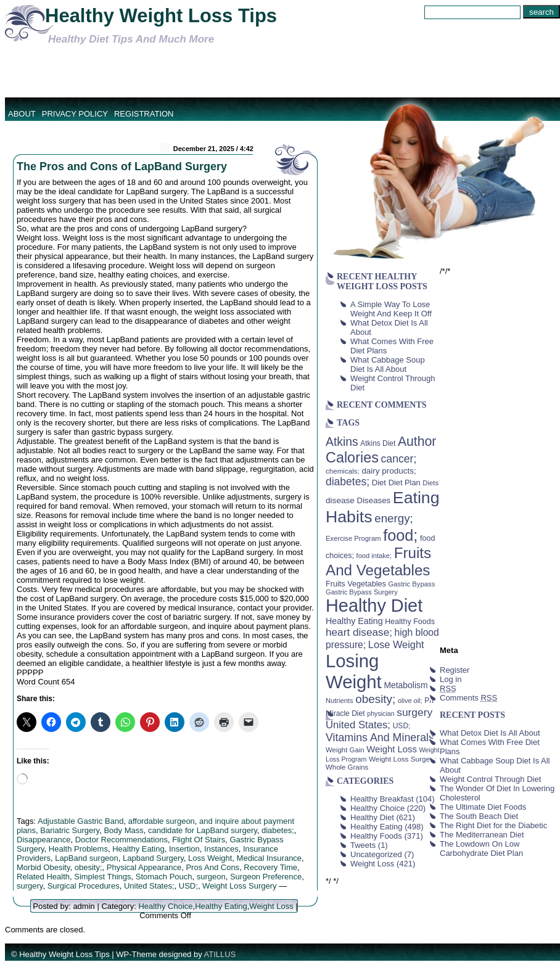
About (22, 114)
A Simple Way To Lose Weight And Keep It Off (391, 309)
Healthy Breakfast (382, 799)
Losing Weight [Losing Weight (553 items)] (354, 671)
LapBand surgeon (87, 858)
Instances (221, 849)
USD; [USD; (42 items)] (402, 726)
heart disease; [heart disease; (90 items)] (359, 632)
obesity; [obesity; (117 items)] (375, 699)
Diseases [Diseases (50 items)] (374, 500)
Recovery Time (270, 867)
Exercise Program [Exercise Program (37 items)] (353, 538)
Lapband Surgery (153, 858)
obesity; (89, 867)
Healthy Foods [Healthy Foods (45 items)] (410, 622)
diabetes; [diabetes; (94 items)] (348, 482)
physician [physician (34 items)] (381, 713)
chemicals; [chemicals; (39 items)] (343, 471)
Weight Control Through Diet (490, 779)
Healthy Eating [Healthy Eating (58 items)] (354, 621)
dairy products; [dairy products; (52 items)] (389, 471)
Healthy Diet (372, 817)
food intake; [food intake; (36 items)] (374, 556)
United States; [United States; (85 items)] (358, 725)
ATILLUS (220, 954)
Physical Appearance (144, 867)
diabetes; (278, 830)
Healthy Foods (376, 836)
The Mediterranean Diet (482, 835)
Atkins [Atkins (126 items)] (342, 442)
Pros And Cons (212, 867)
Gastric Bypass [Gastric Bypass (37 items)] (412, 584)
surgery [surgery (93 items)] (414, 712)
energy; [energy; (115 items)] (394, 518)
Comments (468, 698)
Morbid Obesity (43, 867)
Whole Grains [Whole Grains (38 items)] (347, 767)
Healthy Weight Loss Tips (161, 16)
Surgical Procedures (84, 886)
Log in (451, 679)
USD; (188, 886)
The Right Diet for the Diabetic (493, 825)
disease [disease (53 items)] (340, 500)
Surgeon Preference (266, 877)
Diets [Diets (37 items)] (430, 483)
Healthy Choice (165, 906)
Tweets (363, 845)
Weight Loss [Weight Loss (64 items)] (392, 749)
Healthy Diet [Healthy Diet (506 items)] (374, 606)
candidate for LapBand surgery (203, 830)
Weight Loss (271, 906)
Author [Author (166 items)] (417, 442)
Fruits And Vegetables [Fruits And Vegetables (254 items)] (378, 561)
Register (455, 670)
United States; (149, 886)
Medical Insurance (270, 858)
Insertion (184, 849)
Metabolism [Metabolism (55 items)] (406, 685)
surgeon (211, 877)
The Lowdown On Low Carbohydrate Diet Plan (481, 849)
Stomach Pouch (164, 877)
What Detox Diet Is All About (490, 733)
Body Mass (123, 830)
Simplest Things (102, 877)
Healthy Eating (138, 849)
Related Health (43, 877)
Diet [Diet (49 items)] (379, 483)
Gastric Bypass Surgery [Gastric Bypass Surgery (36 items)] (362, 592)
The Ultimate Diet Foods (483, 807)
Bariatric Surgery (70, 830)
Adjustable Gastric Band (80, 821)
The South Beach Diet (479, 816)
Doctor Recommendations (121, 840)
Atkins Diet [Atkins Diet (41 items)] (378, 443)
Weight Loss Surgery (239, 886)
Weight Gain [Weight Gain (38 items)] (345, 750)
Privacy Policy (75, 114)
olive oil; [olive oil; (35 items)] (410, 701)
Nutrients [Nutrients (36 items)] (340, 701)
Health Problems (78, 849)
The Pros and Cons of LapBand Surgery (122, 166)
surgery (30, 886)
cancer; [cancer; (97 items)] (398, 459)
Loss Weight (210, 858)
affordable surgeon (162, 821)
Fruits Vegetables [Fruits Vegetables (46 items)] (356, 584)
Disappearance (43, 840)
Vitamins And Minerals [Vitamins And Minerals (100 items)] (380, 738)
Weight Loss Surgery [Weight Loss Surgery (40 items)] (402, 759)
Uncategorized (376, 854)
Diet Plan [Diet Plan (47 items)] (405, 483)
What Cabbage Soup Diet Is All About (388, 364)
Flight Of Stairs (199, 840)
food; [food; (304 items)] (400, 535)
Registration (144, 114)
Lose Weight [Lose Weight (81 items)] (396, 644)
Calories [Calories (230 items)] (352, 458)
